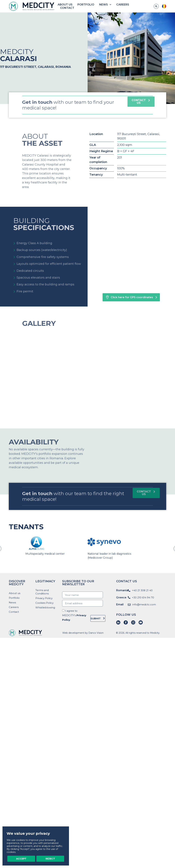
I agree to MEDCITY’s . (74, 615)
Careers (123, 5)
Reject (50, 859)
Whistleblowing (45, 607)
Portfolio (86, 5)
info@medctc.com (144, 604)
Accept (21, 859)
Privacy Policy (44, 598)
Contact (67, 8)
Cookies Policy (44, 603)
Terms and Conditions (42, 592)
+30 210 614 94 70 (143, 597)
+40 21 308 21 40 (142, 590)
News (105, 5)
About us (65, 5)
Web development (73, 633)
